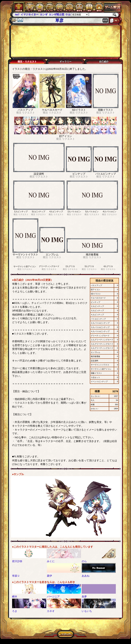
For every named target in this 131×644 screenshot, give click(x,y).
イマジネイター (30, 14)
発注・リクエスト (27, 62)
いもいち (87, 611)
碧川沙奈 (17, 561)
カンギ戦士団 (56, 14)
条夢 (84, 596)
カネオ (51, 611)
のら (84, 561)
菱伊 (49, 576)
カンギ (44, 14)
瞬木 (15, 596)
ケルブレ (71, 14)
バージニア (53, 596)
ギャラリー (65, 62)
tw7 (17, 14)
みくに (51, 561)
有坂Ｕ (16, 576)
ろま (15, 611)
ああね (86, 576)
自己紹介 (104, 62)
